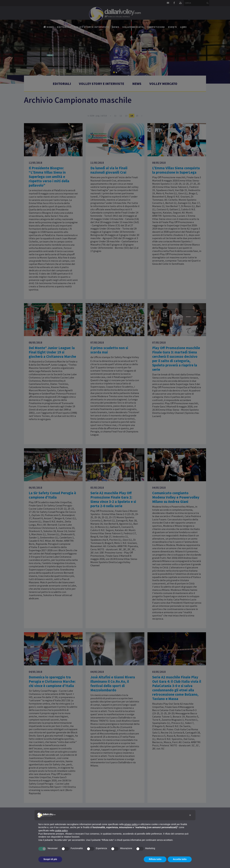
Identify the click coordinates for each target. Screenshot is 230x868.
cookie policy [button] (61, 831)
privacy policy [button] (131, 824)
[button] (190, 815)
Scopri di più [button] (50, 859)
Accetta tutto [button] (180, 859)
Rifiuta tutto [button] (155, 859)
